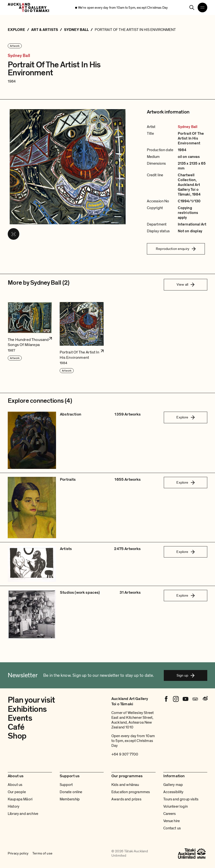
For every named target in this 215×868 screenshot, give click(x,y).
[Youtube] (186, 699)
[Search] (192, 7)
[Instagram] (176, 699)
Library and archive (23, 814)
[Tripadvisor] (195, 699)
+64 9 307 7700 (125, 754)
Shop (17, 736)
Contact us (172, 828)
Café (16, 727)
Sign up (186, 675)
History (14, 806)
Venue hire (172, 821)
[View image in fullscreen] (14, 234)
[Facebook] (166, 699)
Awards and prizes (126, 799)
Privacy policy (18, 854)
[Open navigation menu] (202, 7)
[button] (30, 338)
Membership (70, 799)
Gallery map (173, 785)
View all (186, 284)
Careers (170, 814)
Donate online (71, 792)
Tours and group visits (181, 799)
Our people (17, 792)
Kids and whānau (125, 785)
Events (20, 718)
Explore (185, 417)
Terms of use (42, 854)
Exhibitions (27, 709)
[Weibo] (205, 699)
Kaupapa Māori (20, 799)
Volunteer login (176, 806)
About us (15, 785)
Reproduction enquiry (176, 249)
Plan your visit (31, 700)
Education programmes (131, 792)
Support (66, 785)
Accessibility (173, 792)
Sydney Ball (19, 56)
